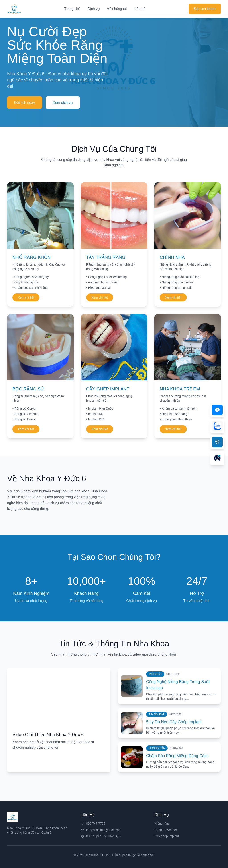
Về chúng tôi (117, 9)
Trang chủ (72, 9)
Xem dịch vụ (63, 103)
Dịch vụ (94, 9)
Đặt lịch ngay (25, 103)
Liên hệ (140, 9)
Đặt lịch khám (205, 9)
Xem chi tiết (26, 297)
